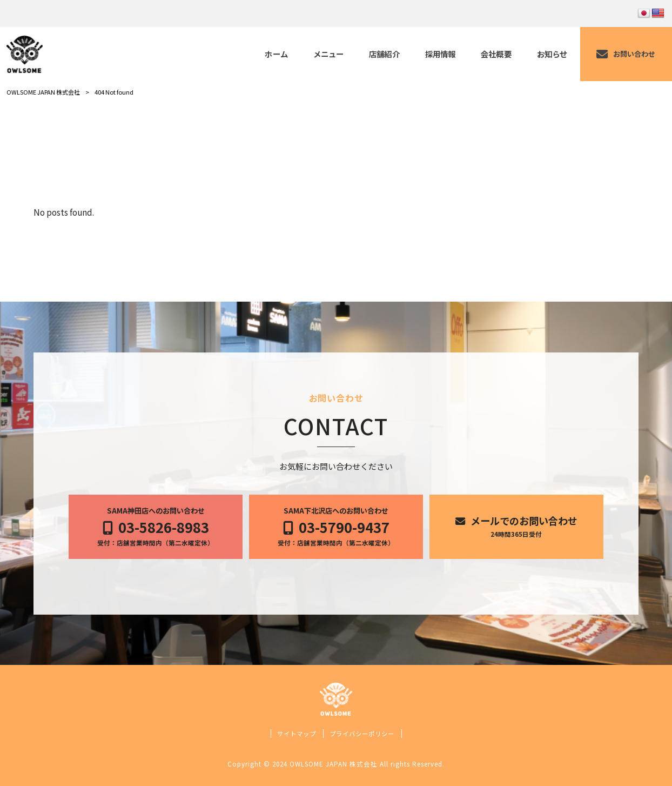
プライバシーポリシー (362, 734)
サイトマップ (297, 734)
